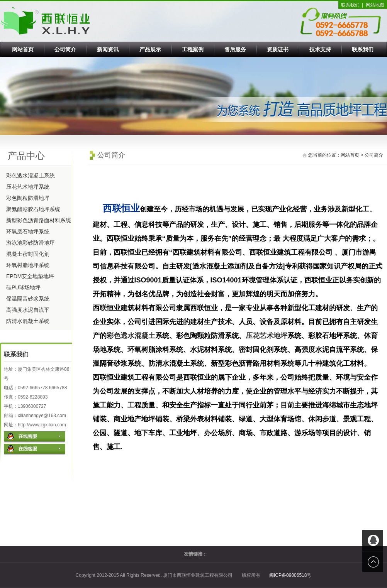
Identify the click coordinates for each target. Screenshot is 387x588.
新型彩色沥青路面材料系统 (39, 220)
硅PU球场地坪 (23, 287)
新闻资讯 (108, 49)
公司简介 (65, 49)
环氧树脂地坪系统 (28, 265)
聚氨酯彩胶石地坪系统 (33, 209)
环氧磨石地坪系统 (28, 231)
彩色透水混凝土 (131, 336)
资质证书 (278, 49)
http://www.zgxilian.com (42, 425)
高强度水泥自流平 (28, 310)
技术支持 (320, 49)
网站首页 (23, 49)
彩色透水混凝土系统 (31, 176)
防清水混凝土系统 (28, 321)
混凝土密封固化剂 (28, 254)
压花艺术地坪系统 (28, 187)
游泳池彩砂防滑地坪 (31, 243)
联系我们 (350, 5)
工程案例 (193, 49)
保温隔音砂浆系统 (28, 299)
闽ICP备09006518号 (290, 575)
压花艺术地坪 (266, 336)
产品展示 (150, 49)
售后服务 (235, 49)
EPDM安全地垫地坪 (30, 276)
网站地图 (375, 5)
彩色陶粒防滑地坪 (28, 198)
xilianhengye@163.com (42, 416)
